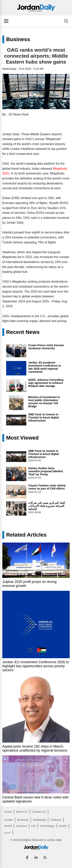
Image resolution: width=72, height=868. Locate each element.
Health (62, 826)
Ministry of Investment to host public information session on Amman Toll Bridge (44, 402)
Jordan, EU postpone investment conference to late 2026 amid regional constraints (45, 367)
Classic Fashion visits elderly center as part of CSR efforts (47, 487)
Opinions (21, 826)
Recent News (23, 332)
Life (33, 826)
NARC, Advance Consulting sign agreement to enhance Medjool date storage (46, 383)
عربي (7, 832)
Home (8, 812)
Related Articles (26, 535)
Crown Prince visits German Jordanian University (46, 347)
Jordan (9, 820)
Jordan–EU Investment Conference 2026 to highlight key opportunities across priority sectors (36, 666)
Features (56, 820)
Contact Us (39, 812)
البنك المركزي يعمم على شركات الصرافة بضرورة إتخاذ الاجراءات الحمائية (47, 506)
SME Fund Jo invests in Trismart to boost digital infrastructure (43, 417)
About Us (22, 812)
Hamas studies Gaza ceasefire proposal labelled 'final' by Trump (46, 471)
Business (18, 39)
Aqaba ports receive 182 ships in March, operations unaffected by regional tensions (35, 748)
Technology (47, 826)
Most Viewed (22, 438)
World (8, 826)
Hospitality (39, 820)
